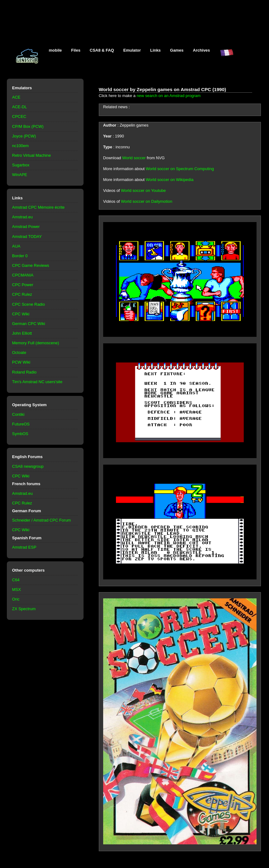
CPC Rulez (22, 294)
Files (76, 50)
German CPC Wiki (29, 324)
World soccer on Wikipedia (170, 180)
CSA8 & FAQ (102, 50)
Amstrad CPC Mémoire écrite (38, 207)
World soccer (134, 158)
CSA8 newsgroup (28, 466)
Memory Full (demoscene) (36, 343)
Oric (16, 599)
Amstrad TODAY (27, 237)
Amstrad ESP (24, 547)
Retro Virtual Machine (31, 155)
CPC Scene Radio (29, 304)
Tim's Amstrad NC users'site (37, 382)
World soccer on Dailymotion (147, 201)
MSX (17, 589)
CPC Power (23, 285)
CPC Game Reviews (31, 265)
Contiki (18, 414)
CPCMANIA (23, 275)
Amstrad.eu (22, 217)
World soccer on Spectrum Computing (180, 169)
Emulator (132, 50)
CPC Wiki (21, 314)
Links (156, 50)
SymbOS (20, 434)
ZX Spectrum (24, 609)
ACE (16, 97)
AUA (16, 246)
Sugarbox (21, 165)
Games (177, 50)
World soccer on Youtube (143, 190)
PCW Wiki (21, 362)
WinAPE (20, 175)
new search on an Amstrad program (168, 96)
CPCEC (19, 116)
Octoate (19, 353)
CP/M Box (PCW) (28, 126)
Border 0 (20, 256)
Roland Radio (24, 372)
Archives (202, 50)
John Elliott (22, 333)
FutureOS (21, 424)
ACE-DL (20, 107)
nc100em (20, 146)
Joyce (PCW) (24, 136)
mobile (55, 50)
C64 (16, 580)
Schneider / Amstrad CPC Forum (42, 520)
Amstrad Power (26, 227)
